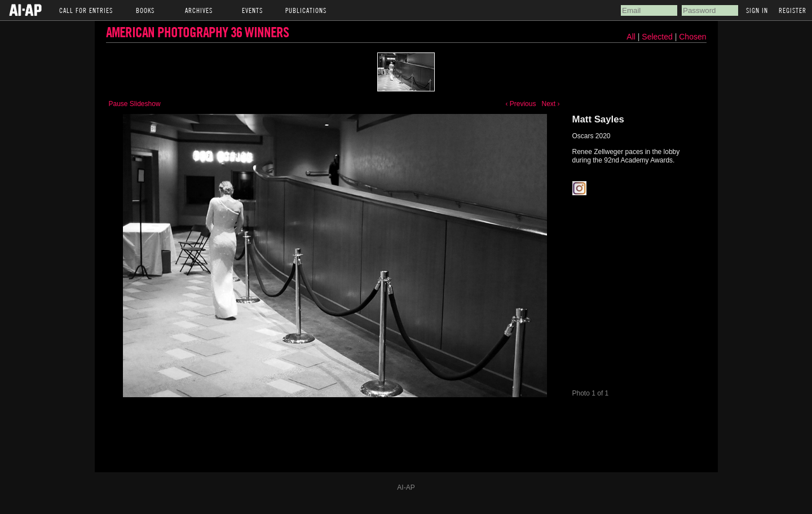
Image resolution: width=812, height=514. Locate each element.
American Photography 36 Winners (197, 32)
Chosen (692, 37)
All (631, 37)
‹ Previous (520, 104)
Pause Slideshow (135, 104)
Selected (658, 37)
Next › (550, 104)
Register (793, 10)
